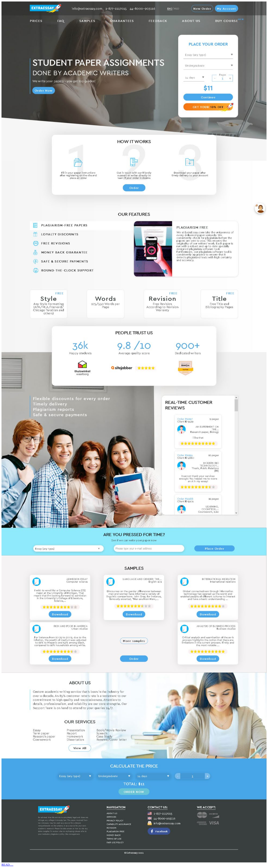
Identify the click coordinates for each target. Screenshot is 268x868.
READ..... (7, 865)
